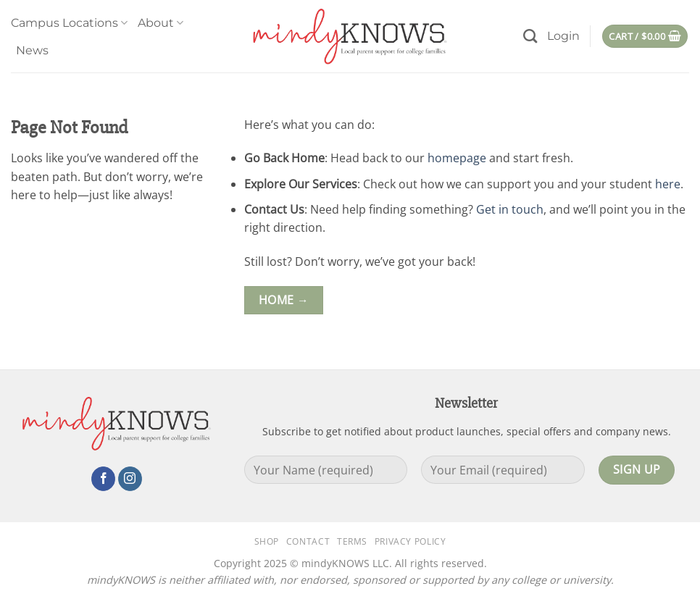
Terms (352, 541)
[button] (563, 36)
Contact (308, 541)
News (32, 50)
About (161, 23)
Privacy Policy (411, 541)
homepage (457, 158)
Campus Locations (69, 23)
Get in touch (510, 209)
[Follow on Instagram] (130, 479)
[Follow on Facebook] (103, 479)
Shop (267, 541)
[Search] (530, 36)
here (668, 184)
